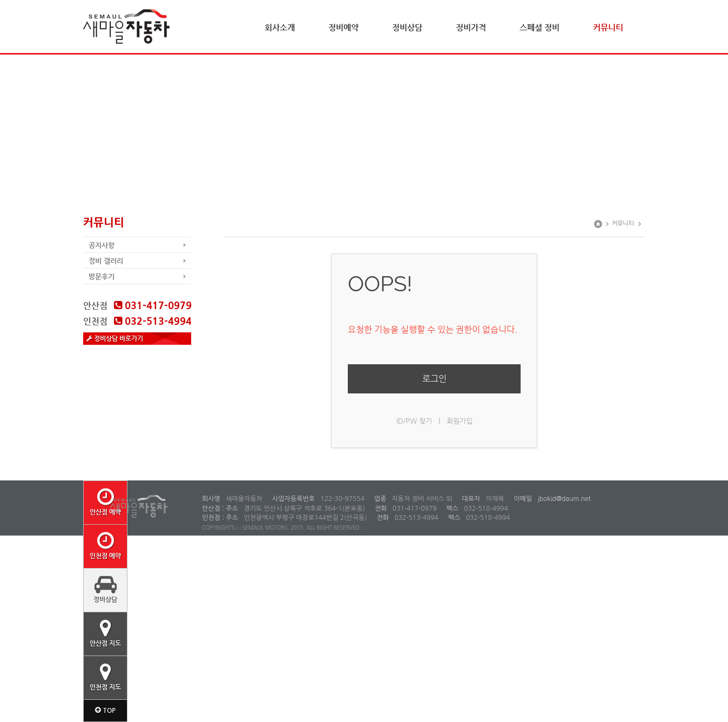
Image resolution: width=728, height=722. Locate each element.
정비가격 (471, 27)
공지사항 (102, 245)
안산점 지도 (105, 633)
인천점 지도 (105, 677)
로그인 (434, 379)
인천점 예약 (105, 545)
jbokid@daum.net (563, 499)
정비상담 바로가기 (115, 338)
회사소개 (280, 27)
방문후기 (102, 276)
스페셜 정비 (540, 27)
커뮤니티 (608, 27)
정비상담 (407, 27)
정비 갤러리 (106, 261)
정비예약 (343, 27)
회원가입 (460, 421)
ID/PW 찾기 (414, 421)
